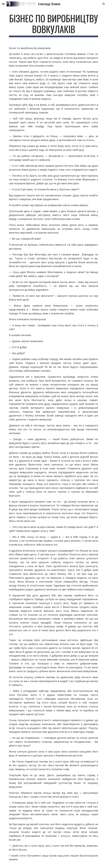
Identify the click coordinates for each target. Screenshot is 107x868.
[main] (53, 25)
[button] (3, 4)
